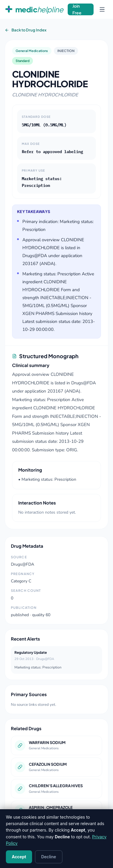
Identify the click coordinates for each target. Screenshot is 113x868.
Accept (19, 857)
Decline (49, 857)
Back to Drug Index (26, 30)
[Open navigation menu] (102, 9)
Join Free (77, 9)
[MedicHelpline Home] (34, 9)
